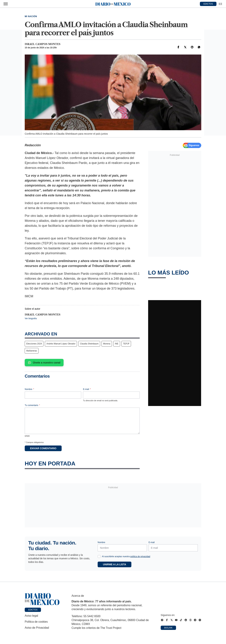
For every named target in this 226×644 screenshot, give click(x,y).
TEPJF (126, 344)
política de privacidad (140, 556)
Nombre (29, 389)
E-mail (87, 389)
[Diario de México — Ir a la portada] (113, 4)
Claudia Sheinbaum (89, 344)
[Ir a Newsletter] (220, 4)
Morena (107, 344)
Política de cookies (36, 622)
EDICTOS (208, 4)
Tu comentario (32, 405)
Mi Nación (31, 16)
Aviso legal (31, 616)
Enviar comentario (43, 448)
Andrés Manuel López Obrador (61, 344)
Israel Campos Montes (43, 44)
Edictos (33, 610)
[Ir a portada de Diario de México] (42, 599)
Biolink (168, 628)
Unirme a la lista (115, 564)
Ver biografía (31, 318)
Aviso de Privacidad (37, 628)
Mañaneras (32, 351)
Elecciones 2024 (34, 344)
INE (117, 344)
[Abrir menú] (6, 4)
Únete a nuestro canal (44, 363)
